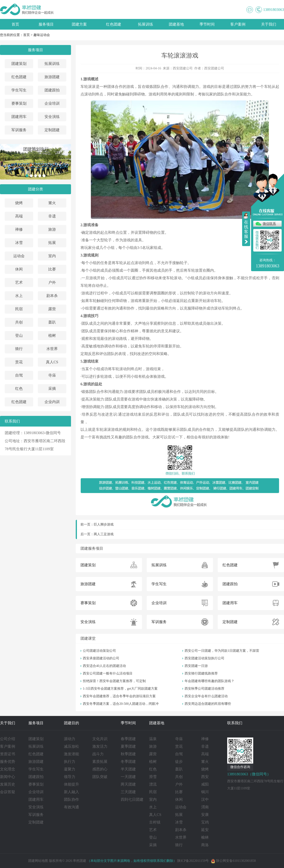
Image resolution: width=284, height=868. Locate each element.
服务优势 (8, 762)
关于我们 (269, 24)
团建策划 (19, 64)
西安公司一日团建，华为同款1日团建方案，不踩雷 (222, 651)
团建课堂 (88, 638)
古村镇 (155, 822)
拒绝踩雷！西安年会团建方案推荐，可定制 (114, 681)
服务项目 (46, 24)
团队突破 (100, 777)
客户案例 (238, 24)
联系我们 (235, 723)
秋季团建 (128, 754)
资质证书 (8, 754)
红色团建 (114, 24)
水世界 (52, 349)
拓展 (52, 243)
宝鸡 (205, 822)
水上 (19, 296)
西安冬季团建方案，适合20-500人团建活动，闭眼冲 (121, 704)
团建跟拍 (52, 90)
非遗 (52, 216)
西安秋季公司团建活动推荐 (204, 689)
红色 (19, 389)
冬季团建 (128, 762)
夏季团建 (128, 746)
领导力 (70, 777)
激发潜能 (71, 754)
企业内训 (52, 402)
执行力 (70, 762)
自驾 (19, 375)
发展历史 (8, 784)
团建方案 (79, 24)
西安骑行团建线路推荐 (201, 673)
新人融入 (71, 792)
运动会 (19, 256)
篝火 (52, 203)
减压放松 (71, 746)
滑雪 (153, 777)
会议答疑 (8, 792)
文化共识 (100, 739)
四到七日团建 (132, 799)
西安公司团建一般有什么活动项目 (108, 673)
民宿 (19, 309)
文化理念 (8, 769)
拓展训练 (146, 24)
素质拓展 (100, 762)
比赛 (52, 269)
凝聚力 (70, 769)
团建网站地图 (38, 861)
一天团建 (128, 777)
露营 (52, 309)
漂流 (153, 784)
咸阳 (205, 784)
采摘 (52, 389)
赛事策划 (19, 103)
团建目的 (71, 723)
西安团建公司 (183, 68)
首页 (15, 24)
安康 (205, 815)
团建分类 (35, 189)
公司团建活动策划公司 (99, 651)
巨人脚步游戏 (104, 524)
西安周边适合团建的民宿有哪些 (208, 704)
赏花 (19, 362)
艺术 (19, 282)
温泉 (153, 739)
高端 (19, 216)
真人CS (52, 362)
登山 (19, 335)
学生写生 (19, 90)
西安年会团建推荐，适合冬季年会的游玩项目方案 (119, 696)
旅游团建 (52, 77)
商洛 (205, 845)
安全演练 (52, 117)
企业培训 (52, 103)
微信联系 (269, 224)
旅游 (52, 229)
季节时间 (207, 24)
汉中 (205, 799)
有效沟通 (71, 807)
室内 (52, 256)
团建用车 (19, 117)
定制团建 (52, 130)
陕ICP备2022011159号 (193, 861)
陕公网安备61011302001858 (233, 861)
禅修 (19, 229)
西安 (205, 777)
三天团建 (128, 792)
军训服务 (19, 130)
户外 (52, 282)
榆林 (205, 837)
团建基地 (176, 24)
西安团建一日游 (196, 666)
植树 (52, 335)
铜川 (205, 792)
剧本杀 (52, 296)
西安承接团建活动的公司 (101, 658)
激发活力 (100, 746)
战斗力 (98, 754)
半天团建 (128, 769)
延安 (205, 830)
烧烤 (19, 203)
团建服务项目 (92, 548)
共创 (19, 322)
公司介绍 (8, 739)
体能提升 (71, 784)
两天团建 (128, 784)
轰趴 (52, 322)
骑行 (19, 349)
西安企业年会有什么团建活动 (206, 696)
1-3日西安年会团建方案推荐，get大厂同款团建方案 (120, 689)
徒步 (179, 762)
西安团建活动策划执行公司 (204, 658)
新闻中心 (8, 777)
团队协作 (71, 799)
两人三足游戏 (104, 534)
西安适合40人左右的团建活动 (104, 666)
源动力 (70, 739)
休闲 (19, 269)
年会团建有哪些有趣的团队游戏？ (209, 681)
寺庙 (52, 375)
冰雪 (19, 243)
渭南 (205, 807)
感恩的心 (100, 769)
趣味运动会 (42, 35)
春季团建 (128, 739)
